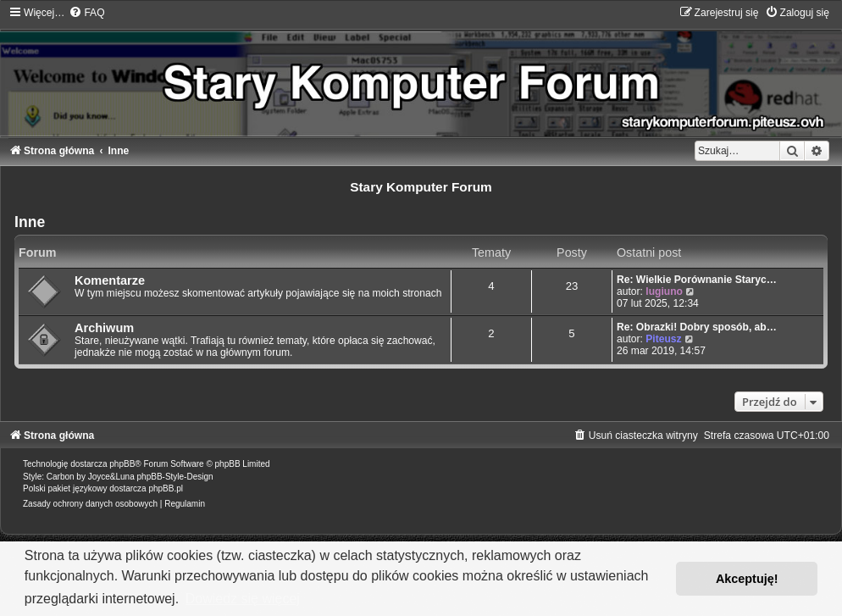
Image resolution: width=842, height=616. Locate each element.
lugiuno (664, 291)
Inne (30, 222)
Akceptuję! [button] (747, 579)
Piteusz (663, 339)
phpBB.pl (166, 488)
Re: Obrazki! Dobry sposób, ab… (697, 327)
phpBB (122, 464)
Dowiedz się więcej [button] (243, 599)
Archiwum (104, 328)
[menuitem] (86, 13)
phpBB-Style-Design (175, 477)
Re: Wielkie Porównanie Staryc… (697, 280)
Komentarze (110, 280)
